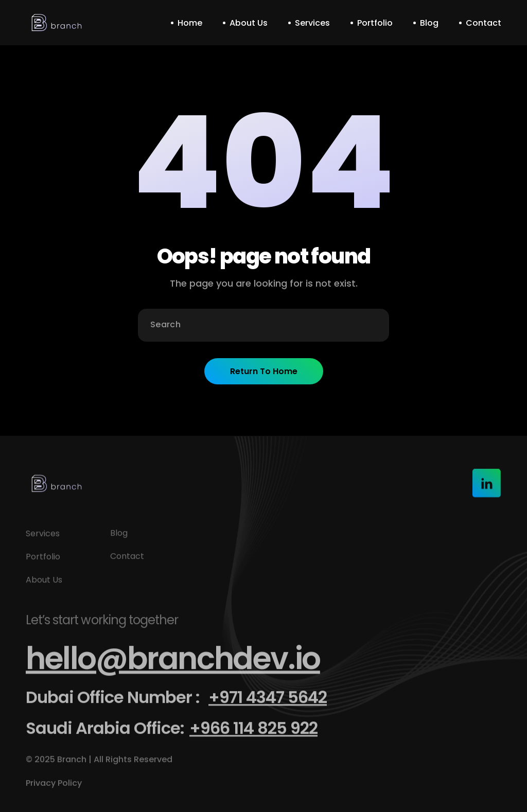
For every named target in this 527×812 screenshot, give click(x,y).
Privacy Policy (55, 789)
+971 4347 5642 (268, 703)
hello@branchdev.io (173, 664)
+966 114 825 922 (253, 734)
